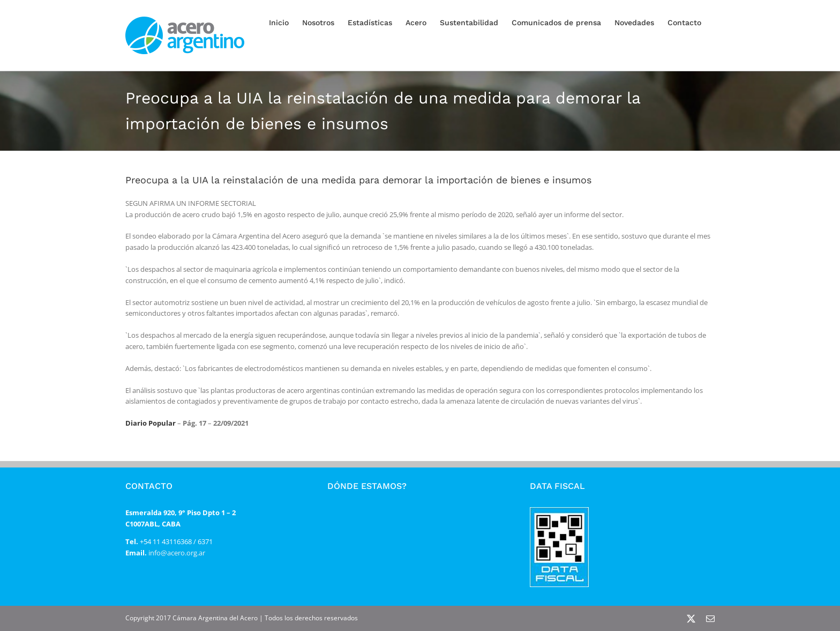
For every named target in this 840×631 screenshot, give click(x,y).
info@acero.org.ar (176, 553)
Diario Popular (151, 423)
